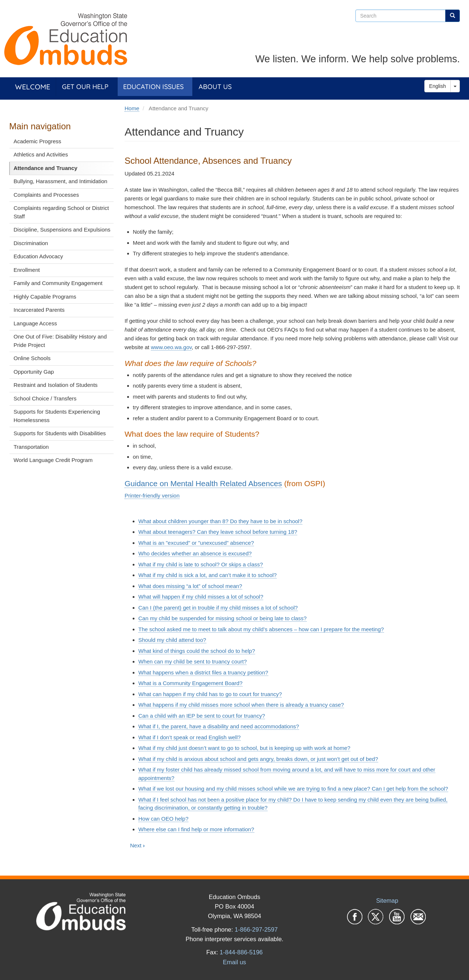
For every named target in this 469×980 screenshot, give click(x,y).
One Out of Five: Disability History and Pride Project (60, 341)
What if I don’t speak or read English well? (190, 737)
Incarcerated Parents (39, 310)
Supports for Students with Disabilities (60, 433)
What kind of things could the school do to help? (197, 651)
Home (132, 108)
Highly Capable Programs (45, 297)
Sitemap (387, 901)
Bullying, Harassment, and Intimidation (60, 181)
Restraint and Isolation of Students (56, 385)
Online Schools (32, 358)
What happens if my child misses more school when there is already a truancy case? (241, 705)
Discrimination (31, 243)
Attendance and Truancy (45, 168)
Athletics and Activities (41, 154)
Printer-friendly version (152, 495)
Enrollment (27, 270)
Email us (234, 962)
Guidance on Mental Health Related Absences (203, 483)
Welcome (33, 87)
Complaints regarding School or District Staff (61, 212)
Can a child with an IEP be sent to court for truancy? (202, 716)
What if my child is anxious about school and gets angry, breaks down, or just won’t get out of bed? (258, 759)
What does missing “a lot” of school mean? (190, 586)
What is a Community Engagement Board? (191, 683)
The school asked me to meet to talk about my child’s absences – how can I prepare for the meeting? (261, 629)
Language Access (35, 323)
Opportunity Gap (34, 372)
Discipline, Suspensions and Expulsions (62, 230)
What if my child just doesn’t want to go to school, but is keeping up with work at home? (245, 748)
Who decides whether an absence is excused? (195, 553)
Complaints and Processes (46, 195)
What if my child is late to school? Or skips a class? (201, 564)
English (437, 86)
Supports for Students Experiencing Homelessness (57, 416)
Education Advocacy (38, 256)
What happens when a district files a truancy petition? (203, 672)
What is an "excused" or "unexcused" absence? (196, 543)
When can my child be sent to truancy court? (193, 661)
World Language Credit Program (53, 460)
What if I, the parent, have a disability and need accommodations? (219, 726)
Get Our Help (85, 87)
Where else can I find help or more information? (196, 829)
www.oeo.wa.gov (171, 347)
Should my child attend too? (172, 640)
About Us (215, 87)
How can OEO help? (164, 819)
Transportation (31, 447)
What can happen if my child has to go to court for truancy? (210, 694)
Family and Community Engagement (58, 283)
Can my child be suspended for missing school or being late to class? (223, 618)
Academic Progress (37, 141)
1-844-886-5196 (241, 952)
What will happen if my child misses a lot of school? (201, 597)
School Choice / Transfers (45, 398)
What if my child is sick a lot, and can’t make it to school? (208, 575)
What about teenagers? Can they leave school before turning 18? (218, 532)
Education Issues (153, 87)
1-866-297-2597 (256, 929)
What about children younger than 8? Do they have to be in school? (221, 521)
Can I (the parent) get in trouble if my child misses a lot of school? (218, 608)
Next (137, 845)
